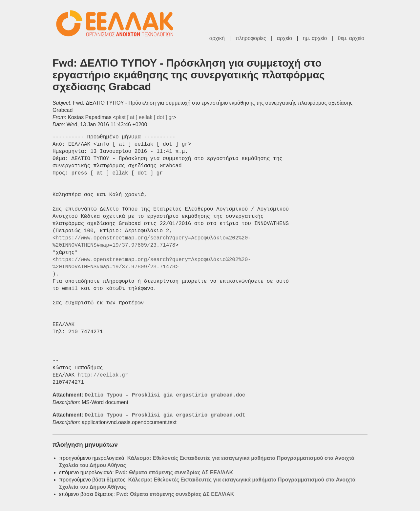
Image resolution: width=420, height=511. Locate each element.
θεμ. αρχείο (351, 38)
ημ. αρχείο (315, 38)
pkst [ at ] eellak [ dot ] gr (144, 117)
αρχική (217, 38)
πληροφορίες (251, 38)
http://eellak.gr (103, 375)
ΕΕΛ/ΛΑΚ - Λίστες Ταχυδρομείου (118, 23)
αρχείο (284, 38)
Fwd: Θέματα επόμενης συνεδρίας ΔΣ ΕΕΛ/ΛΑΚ (174, 472)
